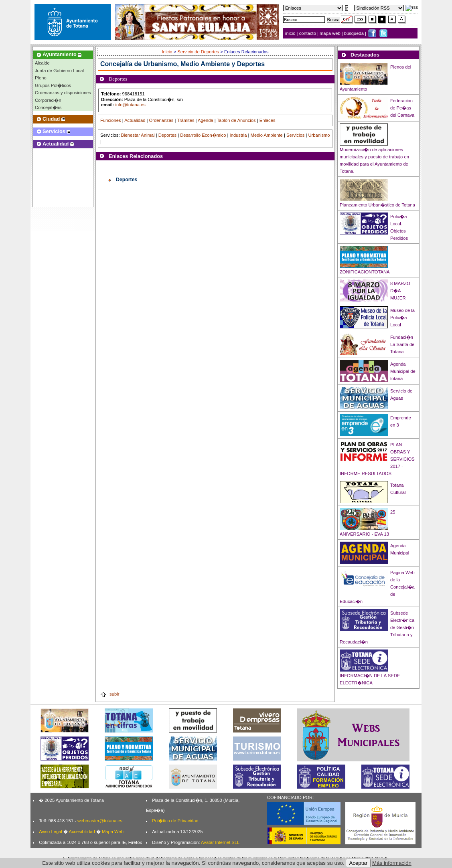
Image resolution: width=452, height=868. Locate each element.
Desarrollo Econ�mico (203, 135)
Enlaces (268, 120)
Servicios (295, 135)
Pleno (41, 78)
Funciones (111, 120)
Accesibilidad (82, 832)
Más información (392, 863)
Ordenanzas (161, 120)
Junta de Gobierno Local (59, 71)
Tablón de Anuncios (236, 120)
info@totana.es (130, 105)
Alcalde (42, 63)
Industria (238, 135)
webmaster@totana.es (100, 821)
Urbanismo (319, 135)
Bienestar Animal (138, 135)
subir (109, 694)
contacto (308, 33)
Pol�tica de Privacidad (175, 821)
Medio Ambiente (267, 135)
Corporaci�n (48, 100)
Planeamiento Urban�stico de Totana (377, 205)
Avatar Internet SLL (220, 842)
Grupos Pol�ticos (53, 85)
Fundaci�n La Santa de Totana (402, 344)
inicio (291, 33)
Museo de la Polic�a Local (402, 318)
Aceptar (358, 863)
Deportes (167, 135)
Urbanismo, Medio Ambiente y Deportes (204, 64)
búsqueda (355, 33)
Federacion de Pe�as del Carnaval (403, 108)
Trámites (185, 120)
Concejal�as (48, 107)
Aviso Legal (51, 832)
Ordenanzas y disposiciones (63, 93)
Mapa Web (113, 832)
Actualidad (135, 120)
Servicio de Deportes (198, 52)
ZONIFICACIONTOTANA (365, 272)
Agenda (206, 120)
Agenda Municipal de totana (403, 371)
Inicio (167, 52)
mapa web (331, 33)
